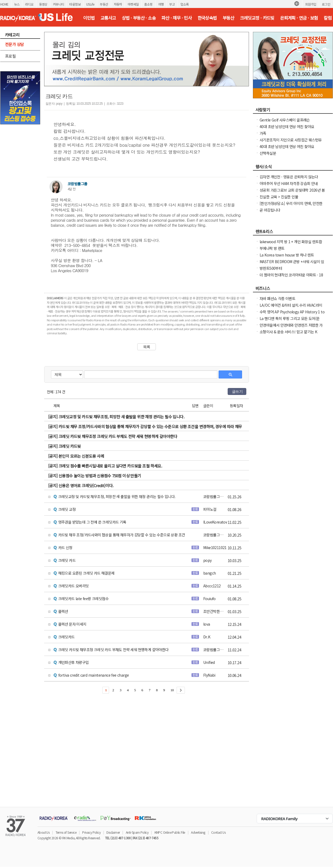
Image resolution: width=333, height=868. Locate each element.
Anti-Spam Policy (137, 832)
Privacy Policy (91, 832)
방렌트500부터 (271, 268)
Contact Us (218, 832)
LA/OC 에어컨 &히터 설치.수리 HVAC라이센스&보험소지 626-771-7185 (291, 308)
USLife (90, 4)
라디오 (29, 4)
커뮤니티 (59, 4)
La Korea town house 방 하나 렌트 (287, 255)
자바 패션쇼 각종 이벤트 (277, 298)
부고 (172, 4)
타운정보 (75, 4)
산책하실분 (268, 153)
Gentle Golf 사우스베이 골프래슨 (285, 120)
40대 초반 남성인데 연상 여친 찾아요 (287, 127)
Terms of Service (66, 832)
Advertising (198, 832)
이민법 (89, 18)
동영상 (43, 4)
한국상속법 (207, 18)
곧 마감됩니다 (270, 210)
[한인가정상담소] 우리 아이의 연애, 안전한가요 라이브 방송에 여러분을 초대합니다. (291, 206)
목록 (147, 347)
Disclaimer (113, 832)
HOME (4, 4)
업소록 (184, 4)
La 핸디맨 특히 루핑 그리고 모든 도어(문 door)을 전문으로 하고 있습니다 (290, 321)
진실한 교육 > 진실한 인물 (279, 197)
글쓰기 (237, 391)
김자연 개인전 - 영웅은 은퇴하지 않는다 (289, 177)
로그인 (326, 4)
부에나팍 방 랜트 (272, 248)
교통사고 (108, 18)
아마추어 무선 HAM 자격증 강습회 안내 (289, 183)
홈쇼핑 (148, 4)
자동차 (118, 4)
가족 (263, 133)
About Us (43, 832)
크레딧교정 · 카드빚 (257, 18)
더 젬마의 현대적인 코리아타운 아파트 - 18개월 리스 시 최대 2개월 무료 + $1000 (291, 277)
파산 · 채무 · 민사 (176, 18)
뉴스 (17, 4)
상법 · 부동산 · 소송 (139, 18)
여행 (161, 4)
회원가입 (311, 4)
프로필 (10, 56)
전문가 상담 (14, 44)
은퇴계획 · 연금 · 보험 (299, 18)
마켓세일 (133, 4)
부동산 (104, 4)
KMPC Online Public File (170, 832)
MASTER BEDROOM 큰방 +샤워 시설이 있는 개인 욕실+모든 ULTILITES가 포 (292, 264)
